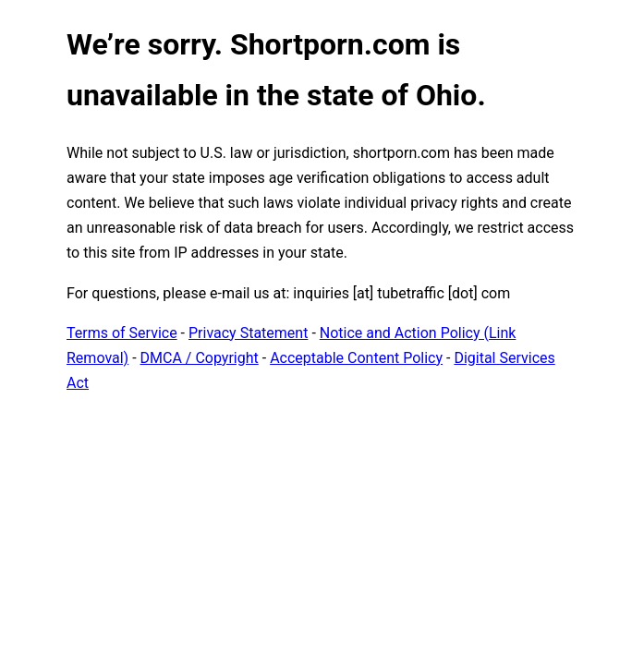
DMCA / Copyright (200, 358)
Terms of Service (122, 333)
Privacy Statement (248, 333)
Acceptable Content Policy (356, 358)
